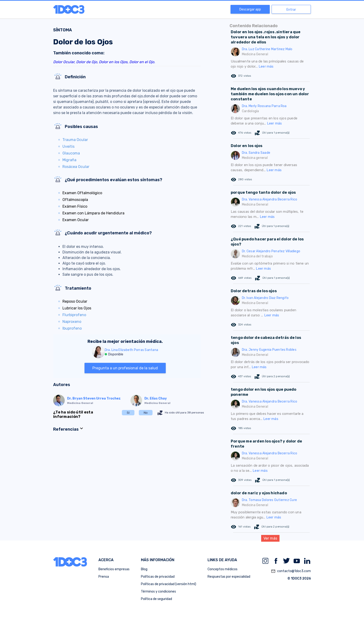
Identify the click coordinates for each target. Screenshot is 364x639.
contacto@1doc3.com (291, 571)
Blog (144, 569)
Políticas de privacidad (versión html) (169, 584)
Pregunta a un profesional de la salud (125, 368)
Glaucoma (71, 153)
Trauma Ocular (75, 140)
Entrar (291, 10)
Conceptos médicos (223, 569)
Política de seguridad (156, 599)
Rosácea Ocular (76, 167)
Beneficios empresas (114, 569)
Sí (128, 413)
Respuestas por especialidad (229, 577)
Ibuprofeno (72, 328)
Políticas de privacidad (158, 577)
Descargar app (250, 9)
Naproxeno (72, 322)
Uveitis (68, 146)
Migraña (69, 160)
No (146, 413)
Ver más (270, 538)
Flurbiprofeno (74, 315)
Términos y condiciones (158, 591)
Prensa (104, 577)
